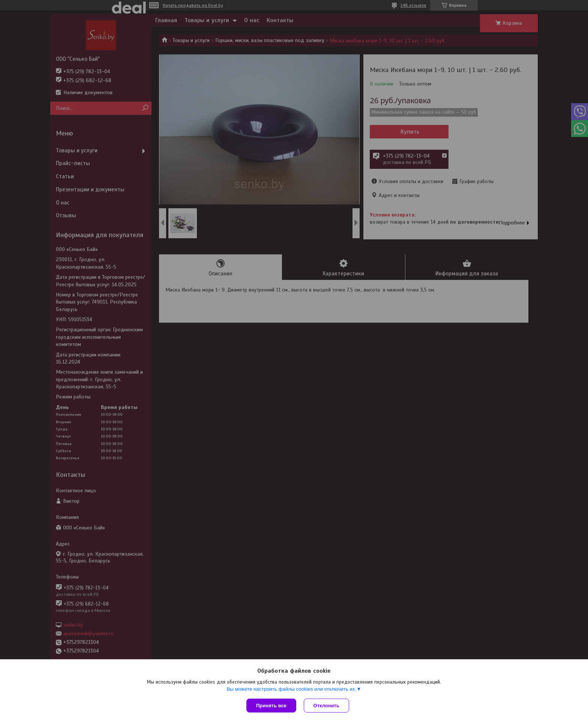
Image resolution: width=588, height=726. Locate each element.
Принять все (271, 706)
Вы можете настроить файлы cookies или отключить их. (291, 689)
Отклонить (326, 706)
